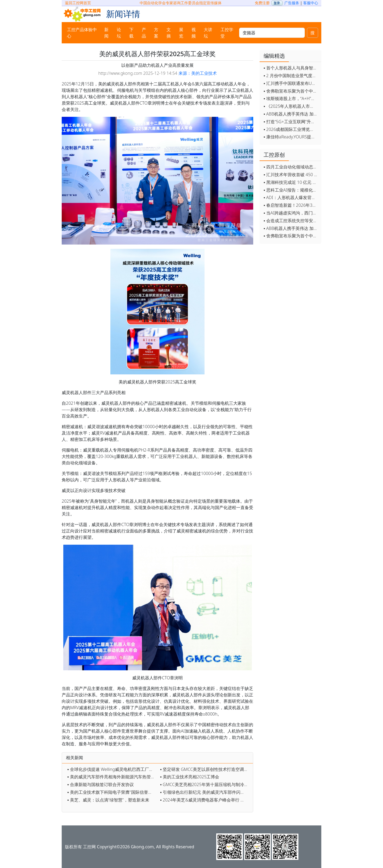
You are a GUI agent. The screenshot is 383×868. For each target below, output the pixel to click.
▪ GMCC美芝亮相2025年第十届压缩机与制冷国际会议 (205, 784)
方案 (156, 33)
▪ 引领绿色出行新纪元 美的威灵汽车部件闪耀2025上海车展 (205, 792)
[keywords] (272, 33)
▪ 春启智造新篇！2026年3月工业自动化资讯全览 (291, 205)
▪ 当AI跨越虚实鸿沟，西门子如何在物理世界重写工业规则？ (291, 213)
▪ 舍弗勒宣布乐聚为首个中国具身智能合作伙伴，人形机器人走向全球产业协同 (291, 91)
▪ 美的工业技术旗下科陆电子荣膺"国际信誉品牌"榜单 (112, 792)
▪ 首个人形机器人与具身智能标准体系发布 (291, 68)
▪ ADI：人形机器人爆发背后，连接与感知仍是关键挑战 (291, 197)
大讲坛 (208, 33)
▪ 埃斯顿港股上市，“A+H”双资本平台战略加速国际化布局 (291, 98)
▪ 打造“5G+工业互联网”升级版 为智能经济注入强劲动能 (291, 122)
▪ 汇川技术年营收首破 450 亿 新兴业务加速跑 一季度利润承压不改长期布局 (291, 175)
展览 (181, 33)
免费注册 (262, 3)
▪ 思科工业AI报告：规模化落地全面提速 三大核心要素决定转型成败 (291, 190)
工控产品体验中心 (82, 33)
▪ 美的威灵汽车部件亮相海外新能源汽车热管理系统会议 (112, 777)
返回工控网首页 (78, 3)
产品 (144, 33)
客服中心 (311, 3)
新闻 (106, 33)
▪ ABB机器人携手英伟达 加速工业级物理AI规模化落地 (291, 114)
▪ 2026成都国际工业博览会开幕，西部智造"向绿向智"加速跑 (291, 129)
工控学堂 (227, 33)
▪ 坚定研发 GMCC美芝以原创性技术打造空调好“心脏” (205, 769)
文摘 (169, 33)
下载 (131, 33)
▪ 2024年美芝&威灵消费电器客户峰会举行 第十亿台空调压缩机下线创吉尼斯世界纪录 (205, 800)
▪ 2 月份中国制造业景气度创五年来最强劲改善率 (291, 76)
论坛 (119, 33)
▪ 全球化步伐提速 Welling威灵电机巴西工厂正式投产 (112, 769)
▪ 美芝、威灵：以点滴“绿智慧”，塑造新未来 (108, 800)
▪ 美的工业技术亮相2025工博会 (190, 777)
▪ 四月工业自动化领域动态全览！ (291, 167)
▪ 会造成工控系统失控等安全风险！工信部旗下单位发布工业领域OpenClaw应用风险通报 (291, 221)
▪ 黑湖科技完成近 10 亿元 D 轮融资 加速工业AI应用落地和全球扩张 (291, 182)
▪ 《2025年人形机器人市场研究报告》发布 (291, 106)
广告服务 (292, 3)
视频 (194, 33)
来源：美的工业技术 (198, 73)
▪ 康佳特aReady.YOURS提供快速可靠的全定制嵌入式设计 (291, 137)
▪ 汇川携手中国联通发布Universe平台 (291, 83)
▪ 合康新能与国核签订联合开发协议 (101, 784)
